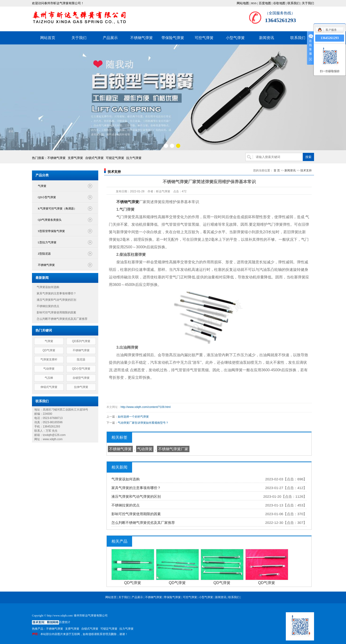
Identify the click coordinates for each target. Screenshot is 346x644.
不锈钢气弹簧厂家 (173, 449)
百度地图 (265, 3)
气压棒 (49, 378)
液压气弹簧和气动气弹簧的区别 (56, 300)
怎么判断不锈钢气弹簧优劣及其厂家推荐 (62, 319)
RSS (254, 3)
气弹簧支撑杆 (49, 360)
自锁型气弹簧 (81, 378)
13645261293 (330, 38)
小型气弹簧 (235, 38)
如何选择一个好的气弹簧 (133, 417)
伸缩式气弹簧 (49, 387)
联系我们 (294, 3)
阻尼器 (81, 360)
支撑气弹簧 (75, 158)
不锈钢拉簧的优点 (48, 306)
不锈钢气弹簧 (142, 38)
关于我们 (308, 3)
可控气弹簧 (204, 38)
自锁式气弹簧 (94, 158)
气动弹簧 (49, 369)
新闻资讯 (267, 38)
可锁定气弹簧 (115, 158)
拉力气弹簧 (134, 158)
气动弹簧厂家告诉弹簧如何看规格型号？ (143, 423)
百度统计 (65, 622)
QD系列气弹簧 (81, 341)
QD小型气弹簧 (47, 197)
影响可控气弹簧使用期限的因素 (56, 312)
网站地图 (243, 3)
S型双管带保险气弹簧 (51, 231)
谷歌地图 (279, 3)
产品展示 (110, 38)
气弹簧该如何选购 (48, 287)
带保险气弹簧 (173, 38)
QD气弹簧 (49, 350)
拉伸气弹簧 (81, 387)
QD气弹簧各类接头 (50, 220)
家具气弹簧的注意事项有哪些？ (56, 293)
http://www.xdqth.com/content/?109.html (146, 407)
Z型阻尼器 (44, 254)
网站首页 (48, 38)
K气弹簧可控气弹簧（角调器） (57, 209)
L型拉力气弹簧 (47, 242)
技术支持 (306, 170)
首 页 (277, 170)
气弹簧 (42, 186)
